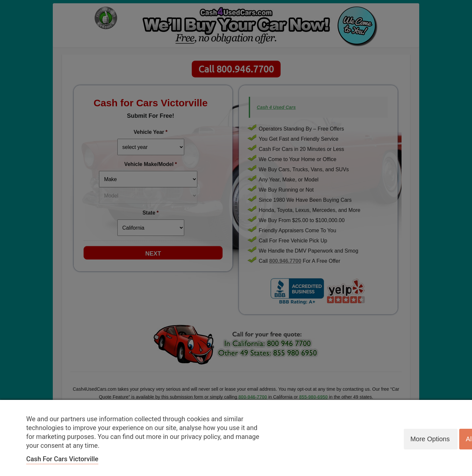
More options (429, 439)
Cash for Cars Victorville (62, 459)
